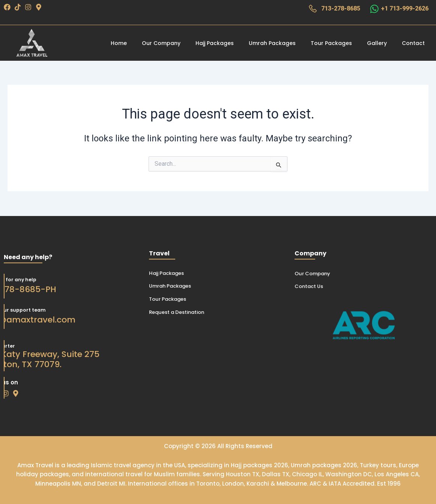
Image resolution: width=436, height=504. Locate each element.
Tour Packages (331, 43)
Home (119, 43)
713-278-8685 (340, 9)
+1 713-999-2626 (405, 9)
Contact (413, 43)
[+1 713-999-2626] (374, 9)
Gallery (377, 43)
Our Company (161, 43)
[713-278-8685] (311, 9)
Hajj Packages (215, 43)
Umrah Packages (272, 43)
